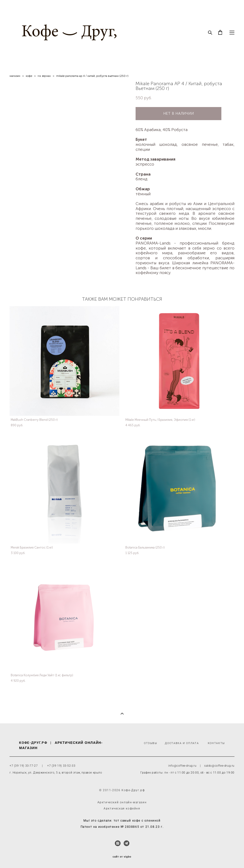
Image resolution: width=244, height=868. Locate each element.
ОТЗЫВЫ (151, 743)
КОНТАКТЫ (216, 743)
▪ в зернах (44, 76)
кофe (29, 76)
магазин (15, 76)
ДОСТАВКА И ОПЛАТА (182, 743)
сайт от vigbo (122, 857)
